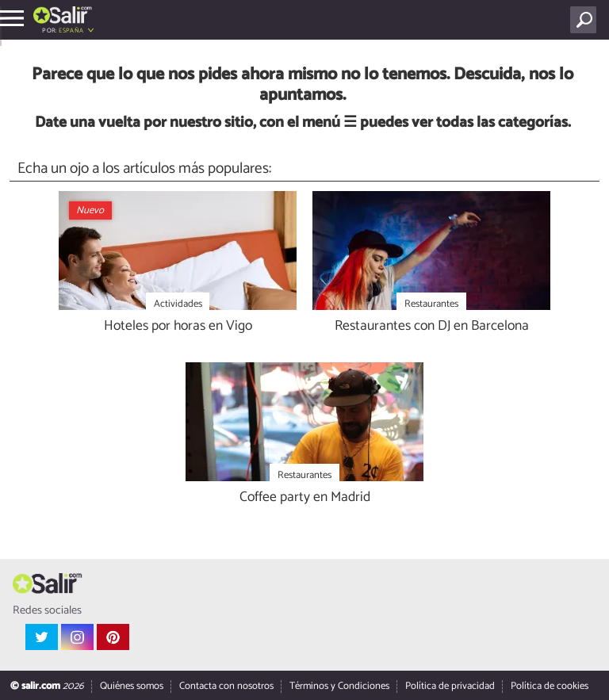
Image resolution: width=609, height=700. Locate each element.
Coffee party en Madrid (305, 498)
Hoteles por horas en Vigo (178, 327)
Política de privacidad (450, 686)
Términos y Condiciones (339, 686)
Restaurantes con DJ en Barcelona (432, 327)
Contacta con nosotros (226, 686)
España (71, 31)
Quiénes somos (132, 686)
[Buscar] (586, 20)
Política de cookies (550, 686)
